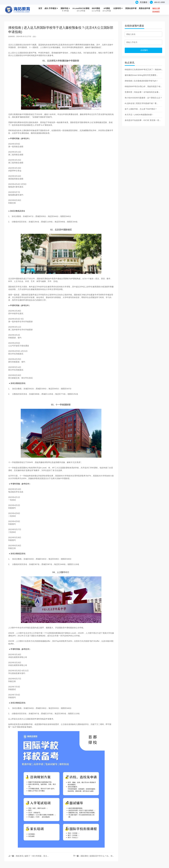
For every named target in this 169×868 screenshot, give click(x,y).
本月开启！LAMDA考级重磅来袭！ (139, 115)
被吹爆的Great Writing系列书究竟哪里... (141, 75)
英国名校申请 (131, 8)
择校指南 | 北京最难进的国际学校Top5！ (142, 81)
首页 (40, 8)
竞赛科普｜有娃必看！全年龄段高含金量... (142, 92)
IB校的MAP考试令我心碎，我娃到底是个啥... (143, 86)
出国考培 (118, 8)
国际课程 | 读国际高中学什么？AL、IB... (97, 856)
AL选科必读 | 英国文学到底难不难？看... (141, 103)
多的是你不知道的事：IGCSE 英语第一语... (143, 120)
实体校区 (156, 12)
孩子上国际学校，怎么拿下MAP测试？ (141, 109)
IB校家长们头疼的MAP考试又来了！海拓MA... (144, 70)
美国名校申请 (144, 8)
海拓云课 (156, 8)
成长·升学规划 (51, 8)
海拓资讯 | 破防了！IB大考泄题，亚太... (32, 856)
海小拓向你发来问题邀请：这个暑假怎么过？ (143, 98)
